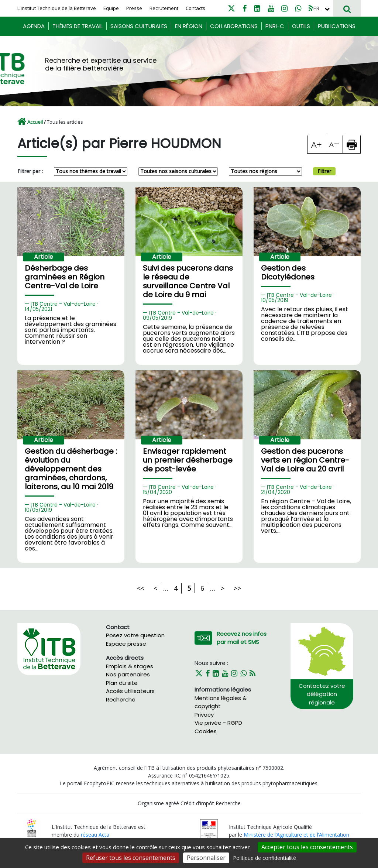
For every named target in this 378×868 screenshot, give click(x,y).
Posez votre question (135, 635)
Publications (337, 26)
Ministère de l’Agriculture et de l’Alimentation (296, 835)
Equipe (111, 8)
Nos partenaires (128, 674)
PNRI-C (275, 26)
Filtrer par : (30, 171)
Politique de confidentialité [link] (264, 858)
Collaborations (234, 26)
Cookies (206, 731)
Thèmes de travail (78, 26)
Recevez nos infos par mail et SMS (242, 638)
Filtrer (324, 171)
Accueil (35, 122)
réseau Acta (95, 835)
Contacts (195, 8)
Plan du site (122, 683)
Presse (134, 8)
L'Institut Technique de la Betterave (57, 8)
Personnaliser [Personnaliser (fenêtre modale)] (206, 858)
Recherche (121, 699)
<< (141, 588)
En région (189, 26)
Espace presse (126, 644)
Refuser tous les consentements (131, 858)
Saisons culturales (139, 26)
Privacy (204, 715)
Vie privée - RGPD (218, 723)
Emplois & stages (130, 666)
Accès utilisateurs (130, 691)
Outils (301, 26)
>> (237, 588)
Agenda (34, 26)
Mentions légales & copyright (221, 702)
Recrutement (164, 8)
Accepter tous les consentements (307, 847)
